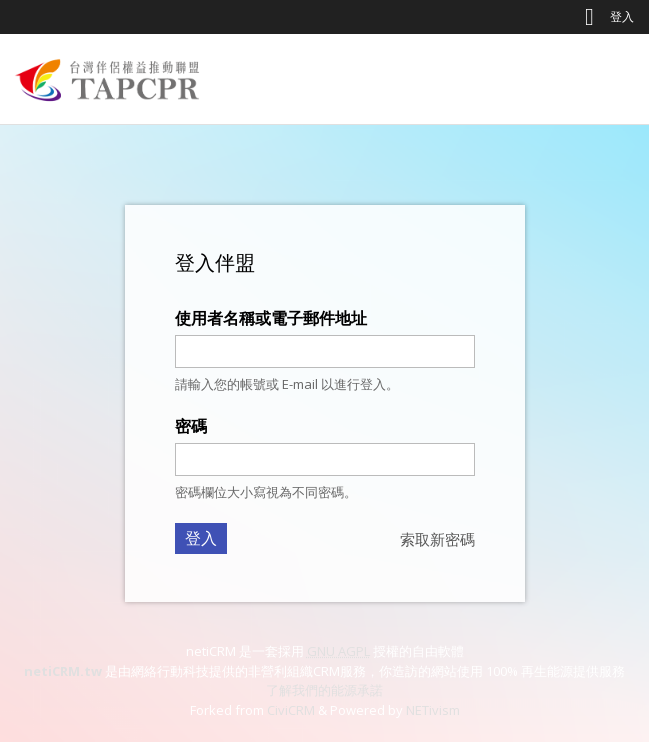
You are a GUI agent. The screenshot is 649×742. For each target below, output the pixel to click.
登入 (622, 16)
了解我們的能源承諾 (324, 690)
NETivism (433, 710)
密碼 (191, 426)
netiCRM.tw (63, 671)
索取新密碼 (437, 539)
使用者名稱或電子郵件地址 (271, 318)
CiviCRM (291, 710)
